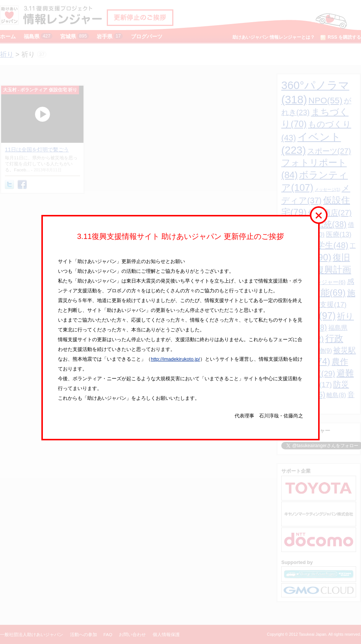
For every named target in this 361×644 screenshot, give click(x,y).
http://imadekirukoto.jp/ (175, 359)
